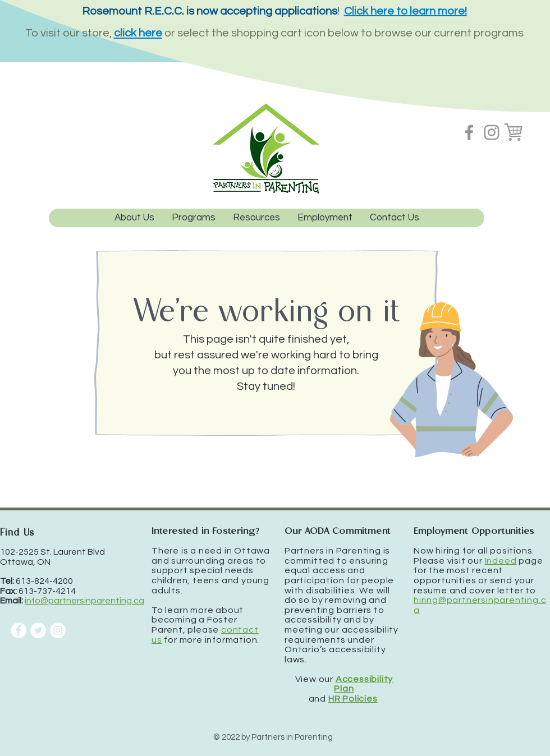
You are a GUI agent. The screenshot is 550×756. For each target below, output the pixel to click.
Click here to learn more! (405, 11)
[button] (193, 218)
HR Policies (353, 699)
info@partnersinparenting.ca (84, 601)
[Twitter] (38, 630)
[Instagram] (492, 132)
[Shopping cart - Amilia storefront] (514, 132)
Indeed (501, 561)
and (318, 699)
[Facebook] (469, 132)
